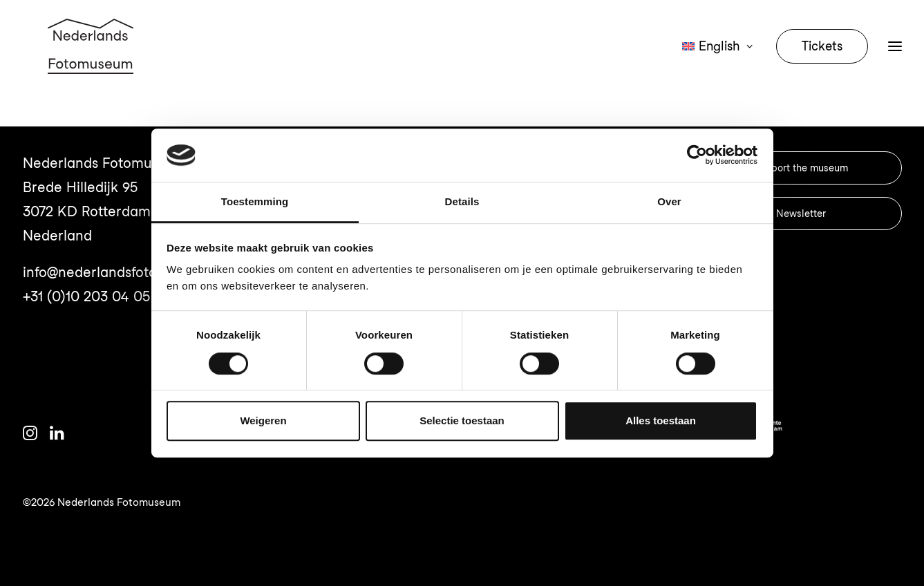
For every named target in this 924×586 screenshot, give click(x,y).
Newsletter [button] (801, 214)
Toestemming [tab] (255, 201)
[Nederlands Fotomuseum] (93, 64)
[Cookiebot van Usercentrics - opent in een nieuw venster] (697, 155)
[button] (30, 435)
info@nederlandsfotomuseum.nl (125, 272)
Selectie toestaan (462, 420)
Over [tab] (669, 201)
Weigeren (263, 420)
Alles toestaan (661, 420)
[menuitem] (722, 64)
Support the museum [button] (801, 168)
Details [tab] (462, 201)
